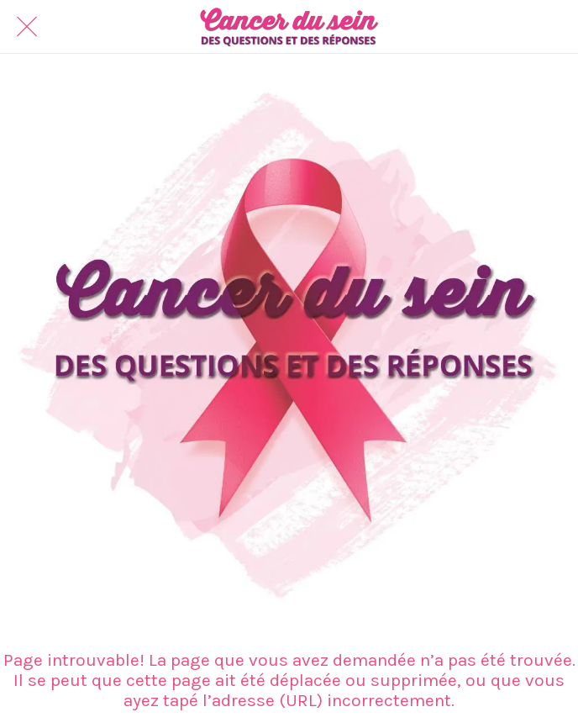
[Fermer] (27, 27)
